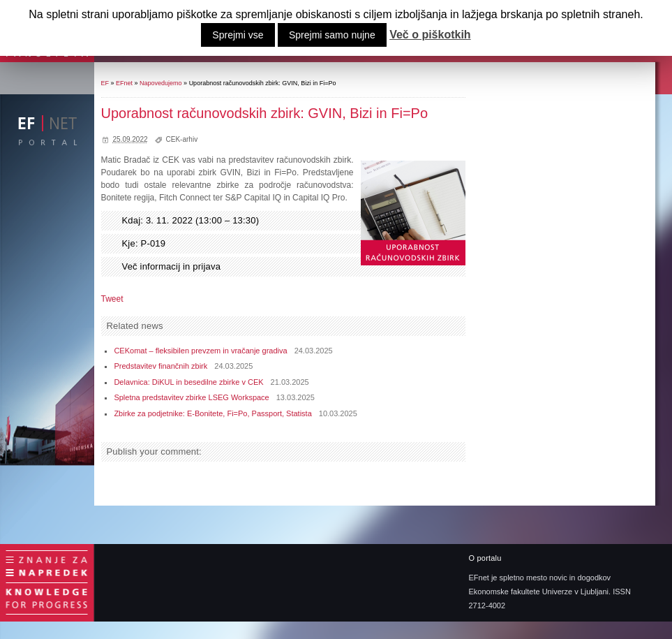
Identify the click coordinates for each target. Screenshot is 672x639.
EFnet (124, 83)
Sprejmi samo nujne (332, 35)
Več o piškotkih (430, 35)
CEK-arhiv (182, 139)
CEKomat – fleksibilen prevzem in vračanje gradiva (200, 351)
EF (105, 83)
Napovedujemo (161, 83)
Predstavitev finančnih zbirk (160, 366)
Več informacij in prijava (172, 266)
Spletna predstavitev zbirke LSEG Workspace (191, 397)
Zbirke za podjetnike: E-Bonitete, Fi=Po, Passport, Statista (212, 413)
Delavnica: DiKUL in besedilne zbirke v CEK (188, 382)
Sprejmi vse (238, 35)
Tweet (112, 299)
